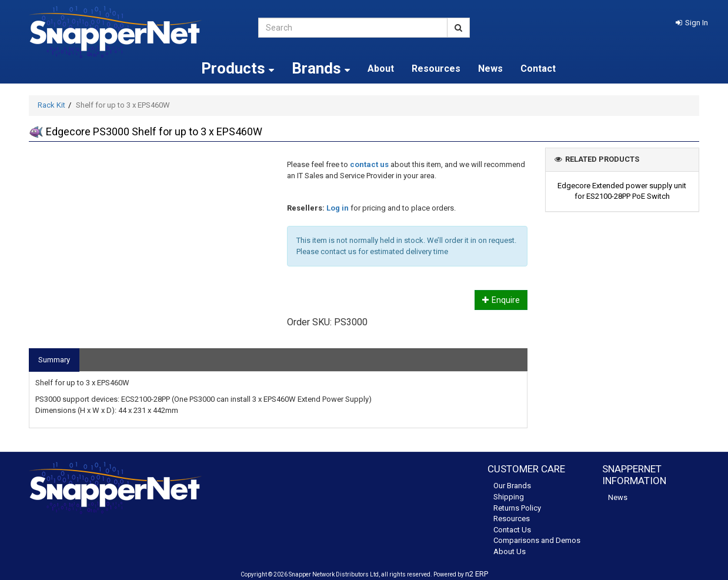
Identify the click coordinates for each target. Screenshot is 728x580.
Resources (436, 69)
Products (238, 68)
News (490, 69)
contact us (369, 164)
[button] (692, 23)
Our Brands (512, 486)
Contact (538, 69)
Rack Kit (51, 105)
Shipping (509, 497)
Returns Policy (517, 508)
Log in (338, 208)
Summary (54, 360)
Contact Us (512, 530)
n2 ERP (477, 574)
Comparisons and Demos (537, 540)
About (381, 69)
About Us (510, 551)
